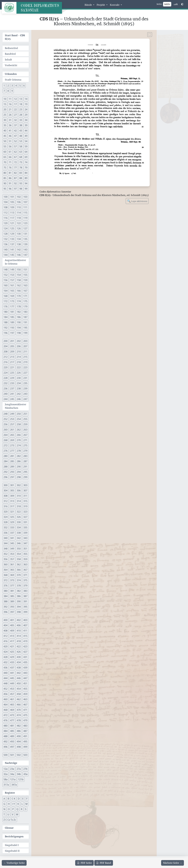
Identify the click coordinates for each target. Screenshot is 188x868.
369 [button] (12, 575)
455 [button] (25, 689)
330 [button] (19, 522)
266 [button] (19, 435)
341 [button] (12, 538)
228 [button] (6, 378)
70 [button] (5, 162)
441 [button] (12, 673)
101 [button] (12, 197)
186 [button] (19, 317)
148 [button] (6, 270)
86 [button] (10, 178)
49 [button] (26, 136)
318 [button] (19, 506)
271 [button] (25, 440)
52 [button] (15, 141)
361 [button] (12, 564)
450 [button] (19, 683)
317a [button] (6, 785)
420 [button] (6, 646)
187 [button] (25, 317)
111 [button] (25, 207)
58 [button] (21, 146)
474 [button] (19, 715)
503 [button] (25, 755)
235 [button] (25, 383)
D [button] (19, 799)
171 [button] (25, 296)
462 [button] (19, 699)
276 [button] (6, 451)
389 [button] (12, 601)
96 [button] (10, 189)
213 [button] (12, 357)
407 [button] (25, 625)
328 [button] (6, 522)
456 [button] (6, 694)
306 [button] (19, 490)
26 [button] (10, 115)
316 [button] (6, 506)
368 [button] (6, 575)
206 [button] (19, 346)
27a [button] (19, 769)
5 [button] (20, 86)
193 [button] (12, 328)
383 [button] (25, 591)
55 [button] (5, 146)
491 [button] (25, 736)
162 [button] (19, 285)
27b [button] (25, 769)
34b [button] (19, 774)
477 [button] (12, 720)
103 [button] (25, 197)
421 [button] (12, 646)
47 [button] (15, 136)
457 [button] (12, 694)
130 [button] (19, 234)
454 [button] (19, 689)
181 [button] (12, 312)
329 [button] (12, 522)
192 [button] (6, 328)
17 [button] (15, 104)
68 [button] (21, 157)
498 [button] (19, 747)
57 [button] (15, 146)
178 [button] (19, 306)
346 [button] (19, 543)
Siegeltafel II (12, 851)
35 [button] (5, 125)
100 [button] (6, 197)
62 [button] (15, 152)
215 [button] (25, 357)
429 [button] (12, 657)
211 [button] (25, 352)
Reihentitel (11, 48)
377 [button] (12, 586)
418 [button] (19, 641)
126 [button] (19, 228)
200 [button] (6, 341)
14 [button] (26, 99)
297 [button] (12, 477)
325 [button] (12, 517)
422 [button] (19, 646)
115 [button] (25, 213)
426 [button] (19, 652)
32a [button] (6, 774)
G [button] (4, 804)
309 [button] (12, 496)
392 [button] (6, 607)
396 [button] (6, 612)
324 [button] (6, 517)
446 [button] (19, 678)
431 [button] (25, 657)
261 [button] (12, 430)
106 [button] (19, 202)
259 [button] (25, 424)
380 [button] (6, 591)
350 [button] (19, 549)
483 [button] (25, 726)
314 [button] (19, 501)
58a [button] (6, 779)
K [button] (18, 804)
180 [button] (6, 312)
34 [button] (26, 120)
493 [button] (12, 742)
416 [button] (6, 641)
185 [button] (12, 317)
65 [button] (5, 157)
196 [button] (6, 333)
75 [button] (5, 168)
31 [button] (10, 120)
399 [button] (25, 612)
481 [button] (12, 726)
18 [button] (21, 104)
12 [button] (15, 99)
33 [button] (21, 120)
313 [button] (12, 501)
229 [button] (12, 378)
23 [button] (21, 109)
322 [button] (19, 512)
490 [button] (19, 736)
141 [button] (12, 250)
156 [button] (6, 280)
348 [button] (6, 549)
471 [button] (25, 710)
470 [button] (19, 710)
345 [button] (12, 543)
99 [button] (26, 189)
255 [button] (25, 419)
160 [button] (6, 285)
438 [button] (19, 668)
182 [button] (19, 312)
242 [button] (19, 394)
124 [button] (6, 228)
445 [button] (12, 678)
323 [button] (25, 512)
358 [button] (19, 559)
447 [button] (25, 678)
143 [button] (25, 250)
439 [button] (25, 668)
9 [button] (12, 91)
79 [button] (26, 168)
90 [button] (5, 183)
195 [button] (25, 328)
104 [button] (6, 202)
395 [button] (25, 607)
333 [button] (12, 527)
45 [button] (5, 136)
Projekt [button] (101, 5)
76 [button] (10, 168)
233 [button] (12, 383)
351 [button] (25, 549)
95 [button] (5, 189)
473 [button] (12, 715)
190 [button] (19, 322)
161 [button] (12, 285)
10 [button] (5, 99)
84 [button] (26, 173)
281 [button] (12, 456)
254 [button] (19, 419)
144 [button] (6, 255)
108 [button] (6, 207)
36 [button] (10, 125)
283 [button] (25, 456)
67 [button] (15, 157)
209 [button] (12, 352)
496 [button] (6, 747)
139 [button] (25, 244)
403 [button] (25, 620)
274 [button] (19, 445)
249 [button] (12, 414)
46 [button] (10, 136)
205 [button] (12, 346)
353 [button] (12, 554)
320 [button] (6, 512)
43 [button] (21, 131)
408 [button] (6, 631)
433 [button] (12, 662)
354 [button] (19, 554)
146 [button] (19, 255)
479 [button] (25, 720)
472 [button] (6, 715)
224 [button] (6, 373)
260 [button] (6, 430)
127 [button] (25, 228)
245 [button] (12, 399)
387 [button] (25, 596)
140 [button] (6, 250)
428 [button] (6, 657)
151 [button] (25, 270)
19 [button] (26, 104)
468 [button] (6, 710)
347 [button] (25, 543)
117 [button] (12, 218)
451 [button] (25, 683)
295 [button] (25, 472)
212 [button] (6, 357)
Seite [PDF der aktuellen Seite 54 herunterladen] (84, 863)
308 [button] (6, 496)
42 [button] (15, 131)
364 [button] (6, 570)
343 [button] (25, 538)
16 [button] (10, 104)
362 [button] (19, 564)
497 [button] (12, 747)
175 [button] (25, 301)
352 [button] (6, 554)
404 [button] (6, 625)
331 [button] (25, 522)
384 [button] (6, 596)
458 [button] (19, 694)
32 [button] (15, 120)
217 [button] (12, 362)
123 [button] (25, 223)
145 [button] (12, 255)
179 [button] (25, 306)
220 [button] (6, 367)
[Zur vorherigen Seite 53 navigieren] (14, 863)
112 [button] (6, 213)
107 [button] (25, 202)
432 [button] (6, 662)
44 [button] (26, 131)
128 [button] (6, 234)
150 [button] (19, 270)
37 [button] (15, 125)
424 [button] (6, 652)
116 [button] (6, 218)
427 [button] (25, 652)
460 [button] (6, 699)
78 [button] (21, 168)
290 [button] (19, 467)
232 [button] (6, 383)
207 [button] (25, 346)
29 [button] (26, 115)
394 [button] (19, 607)
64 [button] (26, 152)
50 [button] (5, 141)
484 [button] (6, 731)
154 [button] (19, 275)
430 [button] (19, 657)
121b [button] (21, 779)
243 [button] (25, 394)
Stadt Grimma (13, 80)
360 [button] (6, 564)
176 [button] (6, 306)
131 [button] (25, 234)
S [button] (26, 809)
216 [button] (6, 362)
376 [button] (6, 586)
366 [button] (19, 570)
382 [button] (19, 591)
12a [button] (6, 769)
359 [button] (25, 559)
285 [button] (12, 461)
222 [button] (19, 367)
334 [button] (19, 527)
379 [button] (25, 586)
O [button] (9, 809)
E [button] (23, 799)
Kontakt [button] (115, 5)
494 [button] (19, 742)
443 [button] (25, 673)
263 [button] (25, 430)
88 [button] (21, 178)
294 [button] (19, 472)
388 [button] (6, 601)
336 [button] (6, 533)
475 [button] (25, 715)
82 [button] (15, 173)
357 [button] (12, 559)
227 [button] (25, 373)
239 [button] (25, 389)
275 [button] (25, 445)
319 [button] (25, 506)
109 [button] (12, 207)
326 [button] (19, 517)
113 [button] (12, 213)
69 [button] (26, 157)
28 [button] (21, 115)
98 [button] (21, 189)
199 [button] (25, 333)
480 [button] (6, 726)
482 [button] (19, 726)
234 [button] (19, 383)
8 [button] (8, 91)
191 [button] (25, 322)
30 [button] (5, 120)
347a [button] (14, 785)
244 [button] (6, 399)
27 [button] (15, 115)
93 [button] (21, 183)
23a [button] (12, 769)
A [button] (4, 799)
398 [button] (19, 612)
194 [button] (19, 328)
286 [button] (19, 461)
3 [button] (12, 86)
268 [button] (6, 440)
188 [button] (6, 322)
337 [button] (12, 533)
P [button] (13, 809)
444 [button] (6, 678)
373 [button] (12, 580)
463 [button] (25, 699)
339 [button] (25, 533)
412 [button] (6, 636)
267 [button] (25, 435)
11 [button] (10, 99)
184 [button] (6, 317)
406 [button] (19, 625)
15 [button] (5, 104)
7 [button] (4, 91)
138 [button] (19, 244)
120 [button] (6, 223)
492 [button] (6, 742)
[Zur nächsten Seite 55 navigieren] (173, 863)
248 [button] (6, 414)
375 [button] (25, 580)
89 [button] (26, 178)
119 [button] (25, 218)
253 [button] (12, 419)
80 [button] (5, 173)
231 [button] (25, 378)
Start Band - (15, 37)
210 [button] (19, 352)
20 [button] (5, 109)
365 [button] (12, 570)
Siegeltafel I (12, 845)
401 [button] (12, 620)
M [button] (26, 804)
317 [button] (12, 506)
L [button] (22, 804)
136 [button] (6, 244)
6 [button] (24, 86)
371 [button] (25, 575)
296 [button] (6, 477)
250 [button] (19, 414)
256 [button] (6, 424)
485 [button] (12, 731)
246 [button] (19, 399)
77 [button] (15, 168)
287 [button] (25, 461)
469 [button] (12, 710)
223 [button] (25, 367)
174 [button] (19, 301)
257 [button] (12, 424)
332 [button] (6, 527)
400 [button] (6, 620)
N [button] (4, 809)
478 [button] (19, 720)
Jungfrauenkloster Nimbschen (15, 406)
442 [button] (19, 673)
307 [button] (25, 490)
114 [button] (19, 213)
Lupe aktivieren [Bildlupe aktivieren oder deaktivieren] (137, 201)
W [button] (17, 814)
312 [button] (6, 501)
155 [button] (25, 275)
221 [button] (12, 367)
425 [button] (12, 652)
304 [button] (6, 490)
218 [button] (19, 362)
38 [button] (21, 125)
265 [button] (12, 435)
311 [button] (25, 496)
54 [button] (26, 141)
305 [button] (12, 490)
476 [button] (6, 720)
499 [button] (25, 747)
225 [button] (12, 373)
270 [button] (19, 440)
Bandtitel (10, 54)
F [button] (27, 799)
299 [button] (25, 477)
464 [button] (6, 705)
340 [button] (6, 538)
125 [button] (12, 228)
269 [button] (12, 440)
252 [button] (6, 419)
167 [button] (25, 291)
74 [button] (26, 162)
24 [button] (26, 109)
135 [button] (25, 239)
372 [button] (6, 580)
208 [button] (6, 352)
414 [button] (19, 636)
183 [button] (25, 312)
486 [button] (19, 731)
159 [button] (25, 280)
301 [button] (12, 485)
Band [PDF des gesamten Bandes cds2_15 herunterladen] (104, 863)
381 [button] (12, 591)
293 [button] (12, 472)
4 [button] (16, 86)
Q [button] (17, 809)
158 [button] (19, 280)
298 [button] (19, 477)
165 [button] (12, 291)
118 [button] (19, 218)
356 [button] (6, 559)
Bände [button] (89, 5)
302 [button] (19, 485)
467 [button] (25, 705)
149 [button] (12, 270)
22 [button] (15, 109)
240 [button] (6, 394)
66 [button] (10, 157)
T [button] (4, 814)
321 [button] (12, 512)
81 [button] (10, 173)
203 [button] (25, 341)
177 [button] (12, 306)
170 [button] (19, 296)
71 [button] (10, 162)
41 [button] (10, 131)
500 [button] (6, 755)
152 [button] (6, 275)
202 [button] (19, 341)
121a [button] (13, 779)
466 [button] (19, 705)
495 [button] (25, 742)
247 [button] (25, 399)
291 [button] (25, 467)
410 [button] (19, 631)
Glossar (9, 828)
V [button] (13, 814)
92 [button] (15, 183)
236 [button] (6, 389)
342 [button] (19, 538)
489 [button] (12, 736)
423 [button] (25, 646)
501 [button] (12, 755)
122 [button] (19, 223)
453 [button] (12, 689)
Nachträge (11, 763)
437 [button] (12, 668)
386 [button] (19, 596)
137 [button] (12, 244)
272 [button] (6, 445)
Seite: (160, 4)
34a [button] (12, 774)
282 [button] (19, 456)
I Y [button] (14, 804)
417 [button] (12, 641)
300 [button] (6, 485)
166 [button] (19, 291)
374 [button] (19, 580)
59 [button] (26, 146)
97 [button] (15, 189)
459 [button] (25, 694)
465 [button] (12, 705)
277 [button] (12, 451)
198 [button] (19, 333)
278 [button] (19, 451)
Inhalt (8, 60)
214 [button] (19, 357)
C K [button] (14, 799)
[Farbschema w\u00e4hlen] (182, 4)
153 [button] (12, 275)
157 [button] (12, 280)
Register (10, 793)
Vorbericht (11, 65)
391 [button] (25, 601)
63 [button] (21, 152)
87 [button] (15, 178)
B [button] (8, 799)
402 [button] (19, 620)
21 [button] (10, 109)
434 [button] (19, 662)
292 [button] (6, 472)
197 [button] (12, 333)
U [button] (8, 814)
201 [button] (12, 341)
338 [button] (19, 533)
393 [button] (12, 607)
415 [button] (25, 636)
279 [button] (25, 451)
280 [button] (6, 456)
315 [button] (25, 501)
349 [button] (12, 549)
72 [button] (15, 162)
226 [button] (19, 373)
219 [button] (25, 362)
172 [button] (6, 301)
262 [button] (19, 430)
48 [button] (21, 136)
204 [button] (6, 346)
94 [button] (26, 183)
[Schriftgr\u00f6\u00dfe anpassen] (176, 4)
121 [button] (12, 223)
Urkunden (11, 74)
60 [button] (5, 152)
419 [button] (25, 641)
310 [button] (19, 496)
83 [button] (21, 173)
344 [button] (6, 543)
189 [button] (12, 322)
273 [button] (12, 445)
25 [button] (5, 115)
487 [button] (25, 731)
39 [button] (26, 125)
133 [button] (12, 239)
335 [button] (25, 527)
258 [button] (19, 424)
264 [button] (6, 435)
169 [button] (12, 296)
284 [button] (6, 461)
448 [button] (6, 683)
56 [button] (10, 146)
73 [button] (21, 162)
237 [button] (12, 389)
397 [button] (12, 612)
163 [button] (25, 285)
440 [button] (6, 673)
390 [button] (19, 601)
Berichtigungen (14, 836)
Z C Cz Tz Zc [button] (10, 820)
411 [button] (25, 631)
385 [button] (12, 596)
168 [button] (6, 296)
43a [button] (25, 774)
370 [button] (19, 575)
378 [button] (19, 586)
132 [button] (6, 239)
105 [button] (12, 202)
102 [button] (19, 197)
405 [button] (12, 625)
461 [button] (12, 699)
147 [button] (25, 255)
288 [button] (6, 467)
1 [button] (4, 86)
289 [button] (12, 467)
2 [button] (8, 86)
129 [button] (12, 234)
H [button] (9, 804)
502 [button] (19, 755)
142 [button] (19, 250)
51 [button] (10, 141)
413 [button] (12, 636)
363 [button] (25, 564)
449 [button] (12, 683)
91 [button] (10, 183)
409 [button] (12, 631)
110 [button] (19, 207)
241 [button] (12, 394)
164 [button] (6, 291)
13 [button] (21, 99)
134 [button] (19, 239)
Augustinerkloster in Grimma (15, 262)
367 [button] (25, 570)
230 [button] (19, 378)
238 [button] (19, 389)
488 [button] (6, 736)
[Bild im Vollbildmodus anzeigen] (150, 35)
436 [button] (6, 668)
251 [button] (25, 414)
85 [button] (5, 178)
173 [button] (12, 301)
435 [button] (25, 662)
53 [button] (21, 141)
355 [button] (25, 554)
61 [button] (10, 152)
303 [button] (25, 485)
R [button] (22, 809)
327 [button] (25, 517)
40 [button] (5, 131)
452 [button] (6, 689)
